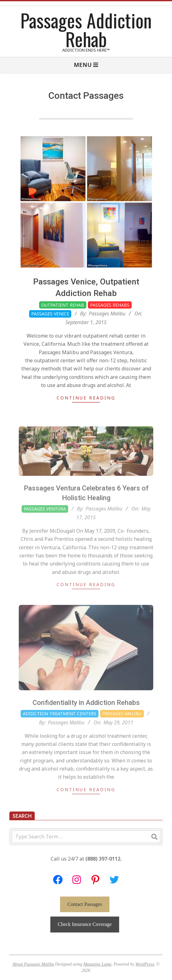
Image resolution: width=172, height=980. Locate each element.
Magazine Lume (97, 964)
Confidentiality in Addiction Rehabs (86, 718)
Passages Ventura (45, 524)
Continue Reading (86, 398)
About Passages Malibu (33, 964)
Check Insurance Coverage (85, 924)
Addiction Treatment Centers (60, 729)
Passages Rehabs (110, 305)
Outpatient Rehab (63, 305)
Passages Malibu (122, 729)
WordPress (145, 964)
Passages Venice (50, 314)
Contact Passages (85, 904)
